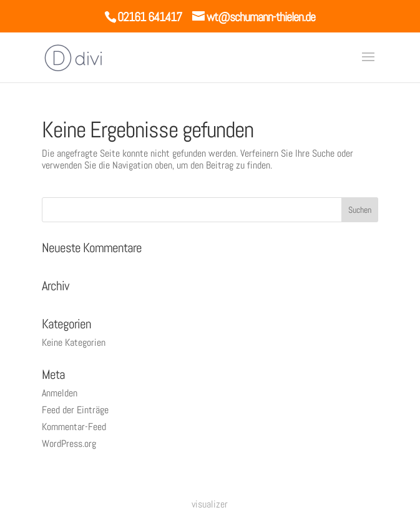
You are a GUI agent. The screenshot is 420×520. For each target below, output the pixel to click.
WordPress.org (69, 444)
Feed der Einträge (75, 410)
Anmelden (60, 393)
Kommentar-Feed (74, 427)
